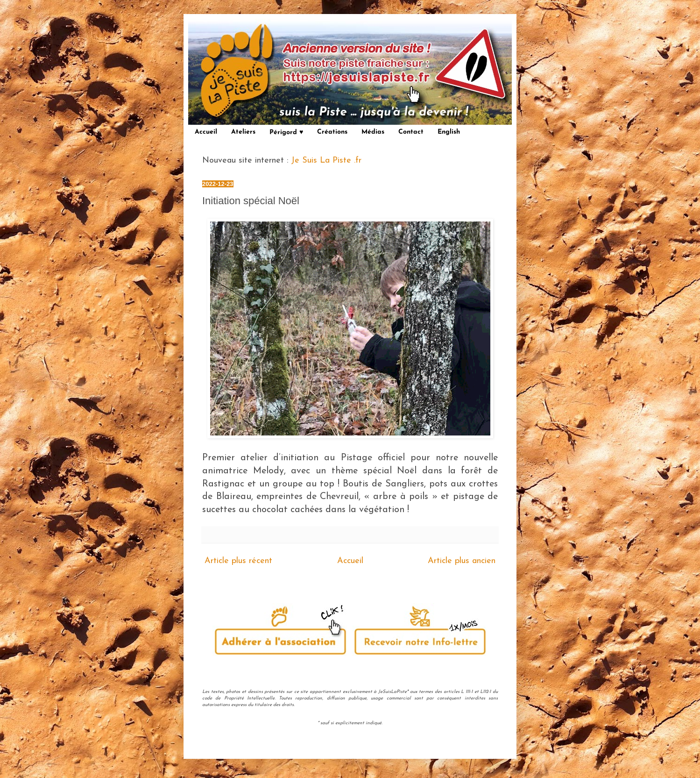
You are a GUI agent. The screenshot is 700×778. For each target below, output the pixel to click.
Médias (373, 132)
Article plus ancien (462, 561)
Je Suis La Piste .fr (326, 161)
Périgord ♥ (286, 132)
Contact (411, 132)
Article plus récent (238, 561)
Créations (332, 132)
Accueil (206, 132)
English (449, 132)
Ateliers (243, 132)
